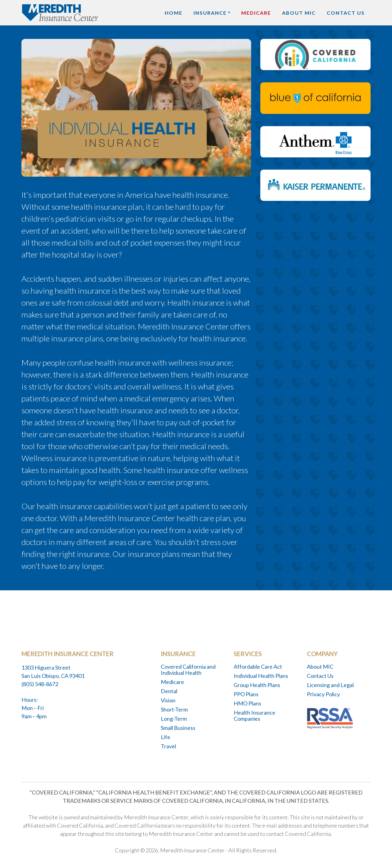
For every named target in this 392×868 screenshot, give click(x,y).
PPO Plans (246, 694)
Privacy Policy (323, 694)
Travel (168, 746)
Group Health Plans (257, 685)
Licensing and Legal (330, 685)
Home (174, 13)
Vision (168, 700)
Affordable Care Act (258, 667)
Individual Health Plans (261, 676)
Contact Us (346, 13)
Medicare (256, 13)
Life (166, 737)
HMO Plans (247, 703)
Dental (169, 691)
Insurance (210, 13)
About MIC (299, 13)
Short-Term (174, 709)
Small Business (178, 728)
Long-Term (174, 719)
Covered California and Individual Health (188, 670)
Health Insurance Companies (254, 716)
